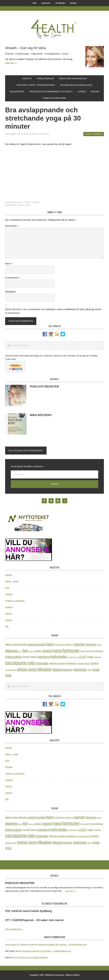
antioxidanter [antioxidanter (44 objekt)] (20, 644)
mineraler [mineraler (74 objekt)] (42, 663)
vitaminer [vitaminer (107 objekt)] (80, 669)
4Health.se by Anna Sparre (54, 29)
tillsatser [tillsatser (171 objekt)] (45, 669)
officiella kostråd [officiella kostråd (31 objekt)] (57, 663)
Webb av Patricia (73, 975)
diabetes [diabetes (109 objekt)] (12, 651)
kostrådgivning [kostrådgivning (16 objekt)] (73, 657)
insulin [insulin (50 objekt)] (26, 657)
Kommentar (12, 226)
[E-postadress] (54, 474)
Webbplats (10, 292)
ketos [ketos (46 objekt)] (34, 657)
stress (21, 205)
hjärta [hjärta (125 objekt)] (57, 651)
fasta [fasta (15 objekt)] (20, 651)
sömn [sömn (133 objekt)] (33, 669)
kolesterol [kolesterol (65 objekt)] (44, 657)
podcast (9, 607)
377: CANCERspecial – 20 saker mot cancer (34, 920)
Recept (9, 613)
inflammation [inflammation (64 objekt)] (13, 657)
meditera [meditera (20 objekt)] (97, 657)
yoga (28, 205)
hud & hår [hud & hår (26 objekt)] (85, 651)
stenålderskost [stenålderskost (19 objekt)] (11, 670)
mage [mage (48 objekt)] (90, 657)
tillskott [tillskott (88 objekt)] (58, 669)
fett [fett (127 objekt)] (25, 651)
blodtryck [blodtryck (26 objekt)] (69, 645)
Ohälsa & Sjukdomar (15, 601)
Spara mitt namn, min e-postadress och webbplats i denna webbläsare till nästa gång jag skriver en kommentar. (53, 311)
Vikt (7, 626)
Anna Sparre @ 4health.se (18, 944)
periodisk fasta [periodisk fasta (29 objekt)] (83, 663)
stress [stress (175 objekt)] (22, 669)
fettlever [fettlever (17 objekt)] (31, 651)
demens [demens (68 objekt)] (91, 644)
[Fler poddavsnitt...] (14, 929)
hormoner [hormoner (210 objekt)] (71, 650)
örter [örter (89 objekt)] (8, 675)
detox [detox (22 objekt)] (99, 645)
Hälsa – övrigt (12, 581)
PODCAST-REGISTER (44, 386)
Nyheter (9, 594)
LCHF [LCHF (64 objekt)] (82, 657)
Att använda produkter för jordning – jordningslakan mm (60, 944)
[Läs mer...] (11, 63)
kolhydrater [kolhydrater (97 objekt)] (59, 657)
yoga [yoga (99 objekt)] (96, 669)
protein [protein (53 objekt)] (95, 663)
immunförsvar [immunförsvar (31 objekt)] (96, 651)
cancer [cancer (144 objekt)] (79, 644)
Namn (9, 264)
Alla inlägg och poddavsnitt (26, 450)
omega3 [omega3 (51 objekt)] (71, 663)
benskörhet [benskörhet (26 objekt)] (59, 645)
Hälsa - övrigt (24, 202)
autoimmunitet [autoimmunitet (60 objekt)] (37, 644)
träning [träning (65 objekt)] (68, 670)
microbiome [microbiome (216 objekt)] (16, 663)
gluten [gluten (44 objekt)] (38, 651)
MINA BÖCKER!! (41, 415)
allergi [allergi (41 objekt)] (8, 644)
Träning (35, 202)
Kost (7, 588)
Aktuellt (9, 575)
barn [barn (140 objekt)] (50, 644)
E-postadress (13, 278)
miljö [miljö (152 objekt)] (31, 663)
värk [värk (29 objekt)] (89, 670)
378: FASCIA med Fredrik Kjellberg (28, 911)
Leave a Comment (94, 134)
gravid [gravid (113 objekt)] (47, 651)
